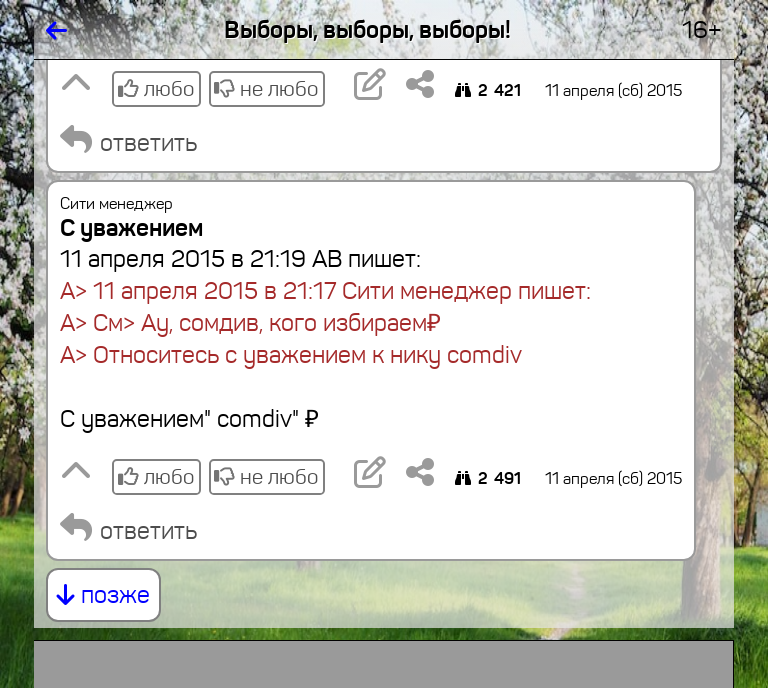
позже (103, 595)
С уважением (131, 228)
